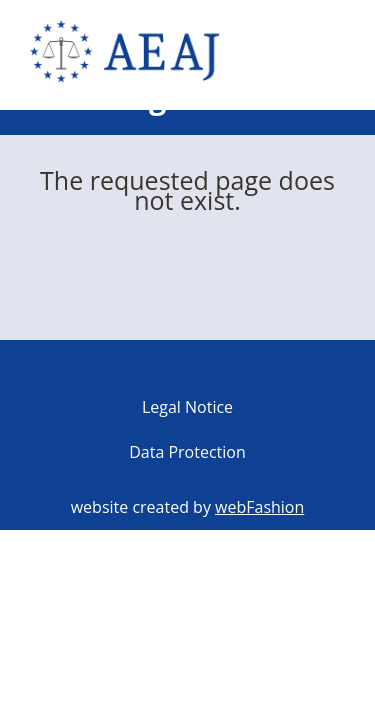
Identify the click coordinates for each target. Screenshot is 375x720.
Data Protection (187, 452)
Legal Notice (187, 407)
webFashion (259, 507)
